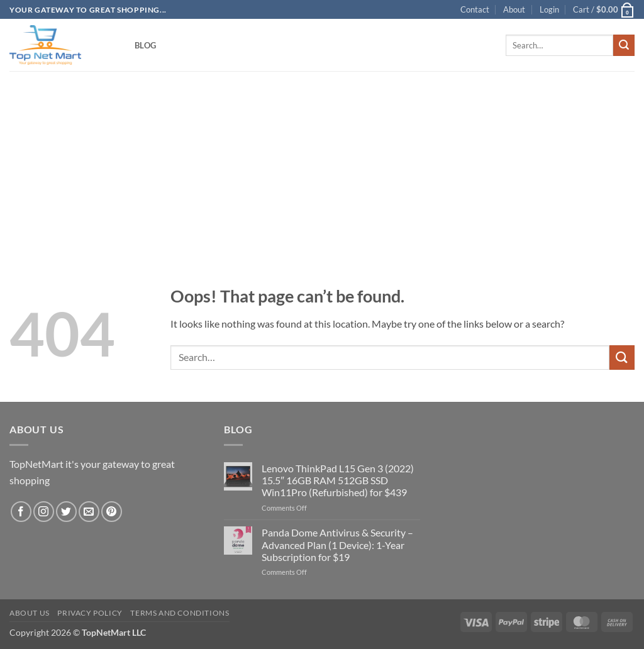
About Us (30, 613)
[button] (549, 9)
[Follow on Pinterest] (112, 512)
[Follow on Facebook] (21, 512)
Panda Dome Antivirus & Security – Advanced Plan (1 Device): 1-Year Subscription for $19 (337, 544)
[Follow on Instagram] (44, 512)
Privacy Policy (90, 613)
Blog (145, 45)
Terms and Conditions (180, 613)
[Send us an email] (89, 512)
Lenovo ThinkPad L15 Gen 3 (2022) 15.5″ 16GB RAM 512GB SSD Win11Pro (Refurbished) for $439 (338, 480)
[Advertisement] (322, 158)
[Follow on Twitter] (66, 512)
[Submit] (624, 45)
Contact (475, 9)
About (514, 9)
